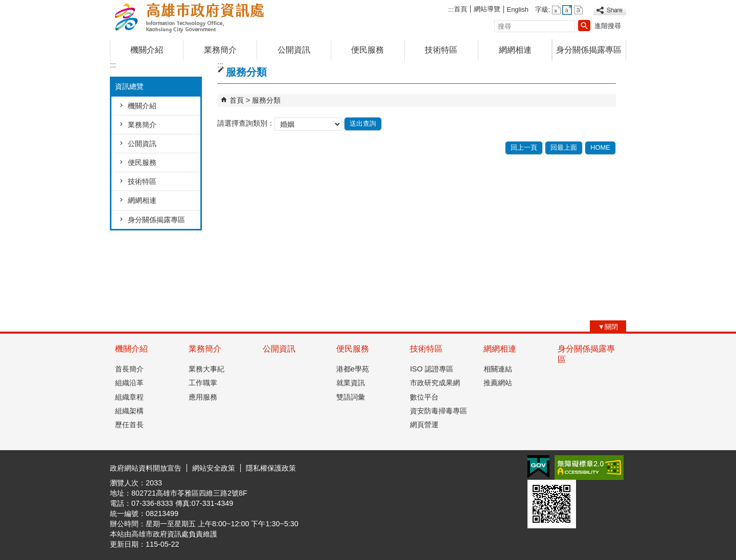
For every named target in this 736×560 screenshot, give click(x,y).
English (518, 9)
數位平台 (424, 397)
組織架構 (129, 411)
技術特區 (441, 50)
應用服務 (203, 397)
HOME (600, 147)
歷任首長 (129, 425)
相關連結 (498, 369)
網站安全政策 (214, 468)
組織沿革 (129, 383)
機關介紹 (147, 50)
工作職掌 (203, 383)
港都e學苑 (353, 369)
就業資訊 (351, 383)
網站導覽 (487, 9)
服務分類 (266, 100)
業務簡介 (220, 50)
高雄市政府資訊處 (196, 17)
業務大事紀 (206, 369)
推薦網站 (498, 383)
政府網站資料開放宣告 (146, 468)
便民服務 (367, 50)
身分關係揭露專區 (589, 50)
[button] (584, 26)
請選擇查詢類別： (246, 124)
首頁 (461, 9)
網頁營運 (424, 425)
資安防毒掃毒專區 (439, 411)
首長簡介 (129, 369)
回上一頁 (524, 147)
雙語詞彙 (351, 397)
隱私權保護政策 (271, 468)
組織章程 (129, 397)
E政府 (538, 467)
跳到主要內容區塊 (5, 5)
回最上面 (564, 147)
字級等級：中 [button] (567, 10)
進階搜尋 (608, 26)
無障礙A (589, 468)
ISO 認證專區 (432, 369)
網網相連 (515, 50)
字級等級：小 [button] (556, 10)
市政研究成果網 (435, 383)
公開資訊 (294, 50)
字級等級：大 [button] (578, 10)
